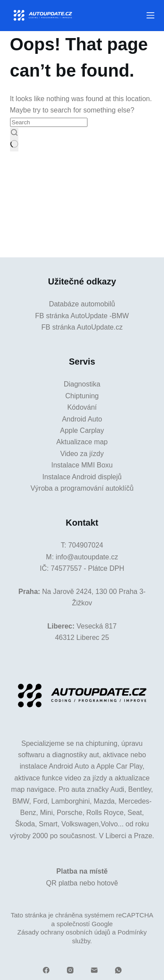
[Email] (94, 970)
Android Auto (82, 419)
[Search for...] (49, 122)
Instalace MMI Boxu (82, 465)
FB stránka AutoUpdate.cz (82, 327)
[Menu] (150, 15)
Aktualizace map (82, 442)
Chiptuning (82, 396)
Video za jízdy (82, 454)
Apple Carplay (82, 430)
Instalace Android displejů (82, 477)
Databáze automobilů (82, 304)
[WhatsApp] (118, 970)
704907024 (86, 545)
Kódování (82, 407)
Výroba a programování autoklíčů (82, 488)
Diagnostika (82, 384)
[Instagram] (70, 970)
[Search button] (14, 140)
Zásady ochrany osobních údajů (64, 932)
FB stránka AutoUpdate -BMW (82, 316)
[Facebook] (46, 970)
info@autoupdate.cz (87, 557)
